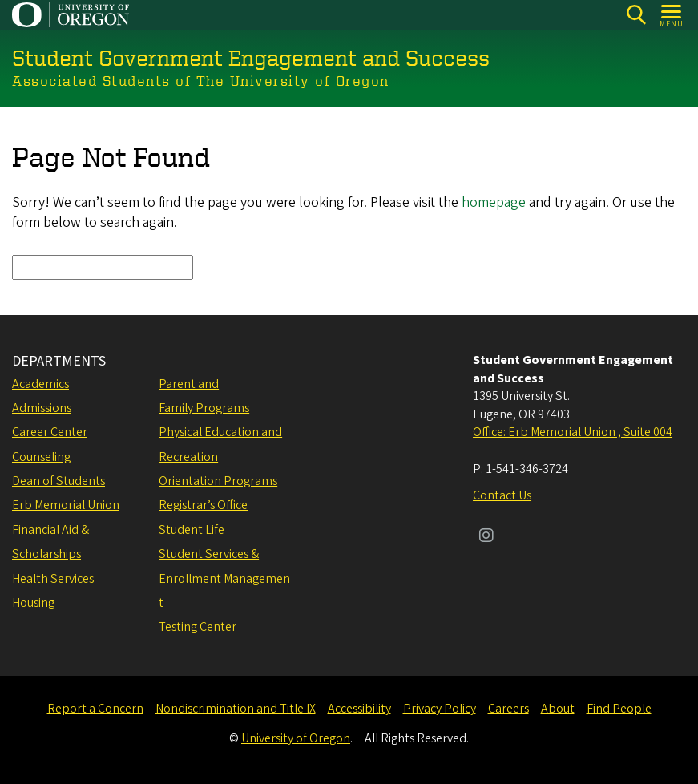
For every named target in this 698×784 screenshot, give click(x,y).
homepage (494, 202)
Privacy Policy (440, 709)
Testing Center (198, 627)
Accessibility (359, 709)
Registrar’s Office (203, 505)
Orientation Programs (218, 481)
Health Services (53, 579)
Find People (619, 709)
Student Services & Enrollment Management (224, 578)
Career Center (50, 432)
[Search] (636, 15)
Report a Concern (95, 709)
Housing (33, 603)
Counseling (41, 457)
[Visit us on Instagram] (486, 537)
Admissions (42, 408)
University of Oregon (296, 738)
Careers (508, 709)
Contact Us (502, 495)
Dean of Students (59, 481)
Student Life (192, 530)
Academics (40, 384)
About (558, 709)
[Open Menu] (672, 15)
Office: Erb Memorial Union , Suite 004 (573, 432)
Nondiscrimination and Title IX (236, 709)
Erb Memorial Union (66, 505)
